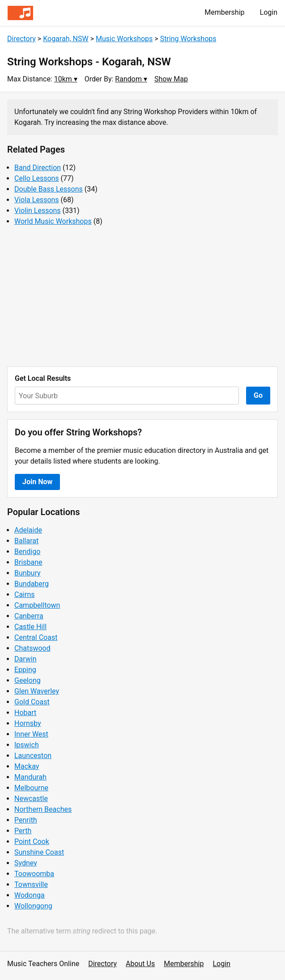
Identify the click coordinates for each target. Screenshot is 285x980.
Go (258, 395)
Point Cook (32, 842)
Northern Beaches (43, 809)
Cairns (25, 594)
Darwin (26, 659)
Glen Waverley (37, 691)
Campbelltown (37, 605)
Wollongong (33, 906)
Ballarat (26, 541)
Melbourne (31, 788)
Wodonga (30, 895)
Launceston (33, 756)
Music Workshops (124, 39)
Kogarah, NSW (66, 39)
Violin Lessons (38, 211)
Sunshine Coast (39, 852)
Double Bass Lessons (49, 189)
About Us (140, 964)
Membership (224, 12)
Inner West (31, 734)
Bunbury (28, 573)
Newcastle (31, 799)
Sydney (26, 863)
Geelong (28, 680)
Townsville (31, 884)
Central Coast (36, 637)
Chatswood (32, 648)
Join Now (37, 482)
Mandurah (30, 777)
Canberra (29, 616)
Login (269, 12)
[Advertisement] (142, 297)
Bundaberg (32, 584)
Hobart (25, 713)
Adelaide (28, 530)
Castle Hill (30, 627)
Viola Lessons (37, 200)
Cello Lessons (37, 178)
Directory (21, 39)
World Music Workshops (53, 221)
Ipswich (27, 745)
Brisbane (28, 562)
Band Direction (38, 168)
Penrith (26, 820)
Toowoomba (34, 874)
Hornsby (28, 723)
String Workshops (188, 39)
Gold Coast (32, 702)
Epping (25, 670)
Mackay (27, 766)
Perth (23, 831)
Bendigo (27, 552)
